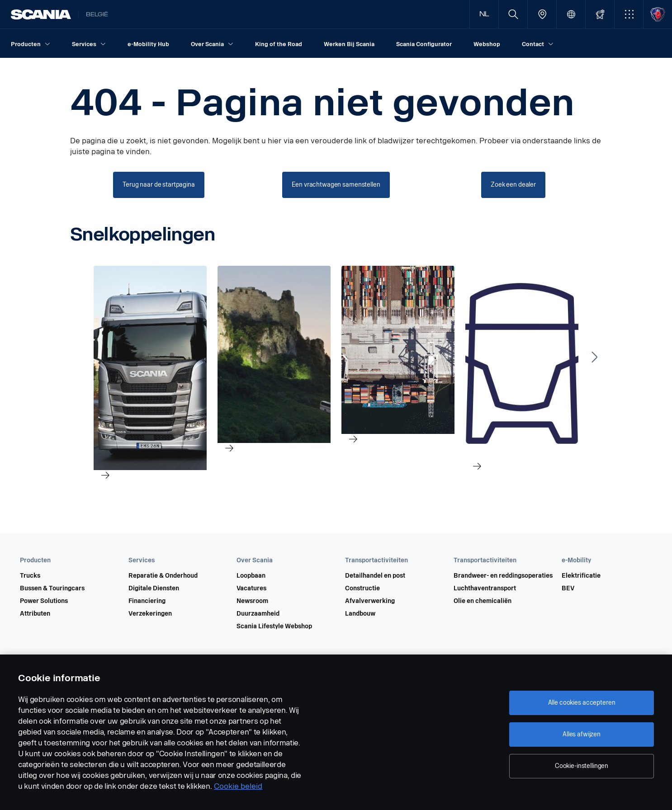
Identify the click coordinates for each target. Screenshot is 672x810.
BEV (568, 589)
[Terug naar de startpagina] (159, 185)
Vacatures (251, 589)
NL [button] (484, 14)
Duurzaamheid (258, 614)
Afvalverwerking (370, 601)
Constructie (362, 589)
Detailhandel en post (375, 576)
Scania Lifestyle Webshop (274, 626)
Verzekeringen (150, 614)
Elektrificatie (581, 576)
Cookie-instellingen (582, 766)
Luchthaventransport (485, 589)
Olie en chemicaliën (483, 601)
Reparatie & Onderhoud (163, 576)
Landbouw (360, 614)
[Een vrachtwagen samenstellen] (336, 185)
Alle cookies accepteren (582, 703)
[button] (629, 14)
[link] (150, 390)
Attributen (35, 614)
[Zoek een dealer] (513, 185)
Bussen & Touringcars (52, 589)
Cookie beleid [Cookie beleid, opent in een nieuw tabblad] (238, 786)
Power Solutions (44, 601)
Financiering (147, 601)
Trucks (30, 576)
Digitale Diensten (154, 589)
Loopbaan (251, 576)
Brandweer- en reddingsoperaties (503, 576)
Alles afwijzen (582, 734)
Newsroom (252, 601)
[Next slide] (595, 357)
